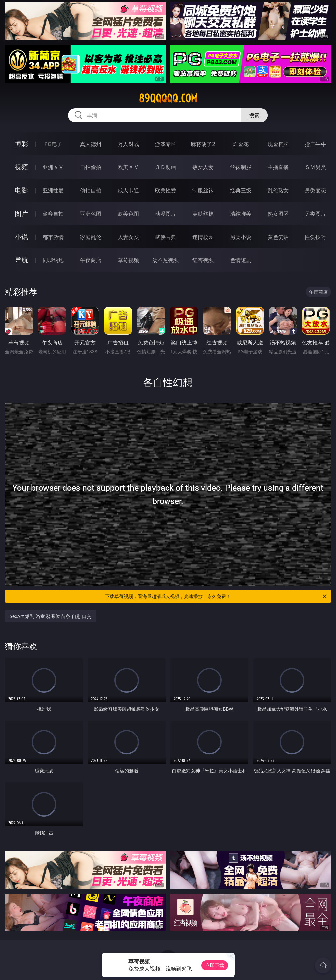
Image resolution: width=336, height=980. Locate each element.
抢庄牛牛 (315, 144)
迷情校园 (203, 237)
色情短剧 (241, 260)
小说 (21, 237)
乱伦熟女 (278, 190)
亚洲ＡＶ (53, 167)
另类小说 (241, 237)
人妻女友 (128, 237)
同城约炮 (53, 260)
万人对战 (128, 144)
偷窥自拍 (53, 214)
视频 (21, 167)
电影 (21, 190)
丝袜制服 (241, 167)
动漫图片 (166, 214)
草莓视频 (128, 260)
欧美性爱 (166, 190)
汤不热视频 (166, 260)
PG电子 (53, 144)
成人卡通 (128, 190)
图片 (21, 213)
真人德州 (91, 144)
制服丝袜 (203, 190)
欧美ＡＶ (128, 167)
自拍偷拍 (91, 167)
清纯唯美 (241, 214)
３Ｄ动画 (166, 167)
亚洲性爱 (53, 190)
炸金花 (241, 144)
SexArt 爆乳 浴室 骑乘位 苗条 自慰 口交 (51, 616)
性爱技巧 (315, 237)
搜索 (254, 115)
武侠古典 (166, 237)
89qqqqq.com (168, 98)
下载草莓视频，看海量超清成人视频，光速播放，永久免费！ (216, 596)
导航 (21, 260)
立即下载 (215, 965)
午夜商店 (91, 260)
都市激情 (53, 237)
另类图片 (315, 214)
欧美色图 (128, 214)
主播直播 (278, 167)
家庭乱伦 (91, 237)
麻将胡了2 (203, 144)
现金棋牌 (278, 144)
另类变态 (315, 190)
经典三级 (241, 190)
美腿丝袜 (203, 214)
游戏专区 (166, 144)
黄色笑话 (278, 237)
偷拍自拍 (91, 190)
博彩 (21, 144)
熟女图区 (278, 214)
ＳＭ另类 (315, 167)
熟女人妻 (203, 167)
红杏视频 (203, 260)
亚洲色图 (91, 214)
